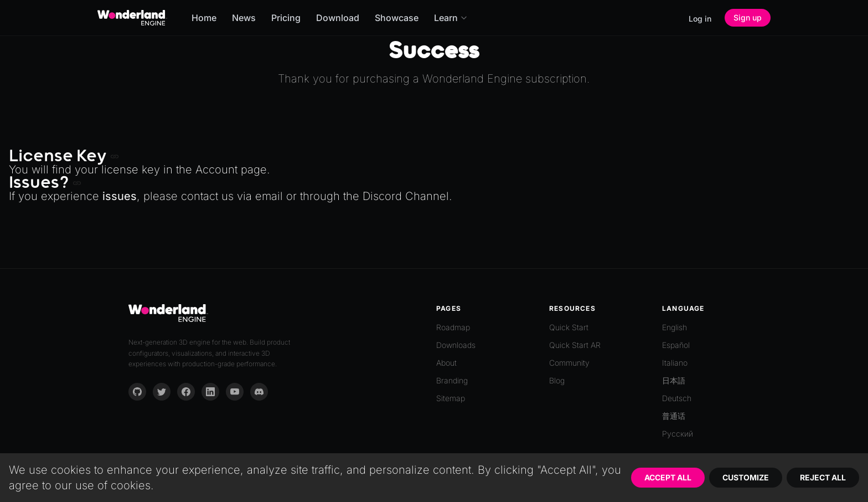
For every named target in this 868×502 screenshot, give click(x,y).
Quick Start (569, 327)
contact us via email (232, 196)
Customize (746, 477)
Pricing (286, 18)
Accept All (668, 477)
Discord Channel (406, 196)
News (244, 18)
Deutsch (677, 398)
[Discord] (259, 392)
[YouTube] (235, 392)
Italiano (675, 363)
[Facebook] (186, 392)
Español (676, 345)
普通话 (674, 416)
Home (204, 18)
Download (338, 18)
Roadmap (453, 327)
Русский (678, 434)
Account (216, 170)
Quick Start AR (575, 345)
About (446, 363)
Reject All (823, 477)
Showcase (397, 18)
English (675, 327)
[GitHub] (137, 392)
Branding (452, 380)
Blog (557, 380)
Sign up (748, 17)
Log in (700, 19)
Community (569, 363)
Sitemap (451, 398)
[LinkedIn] (210, 392)
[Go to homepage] (132, 18)
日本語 (674, 380)
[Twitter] (162, 392)
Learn (451, 18)
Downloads (456, 345)
